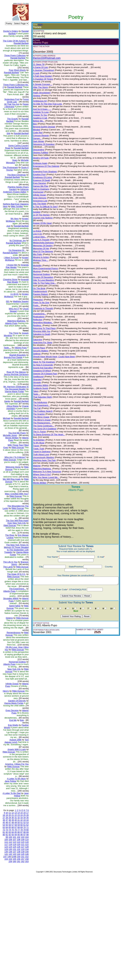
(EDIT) (38, 25)
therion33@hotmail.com (44, 58)
